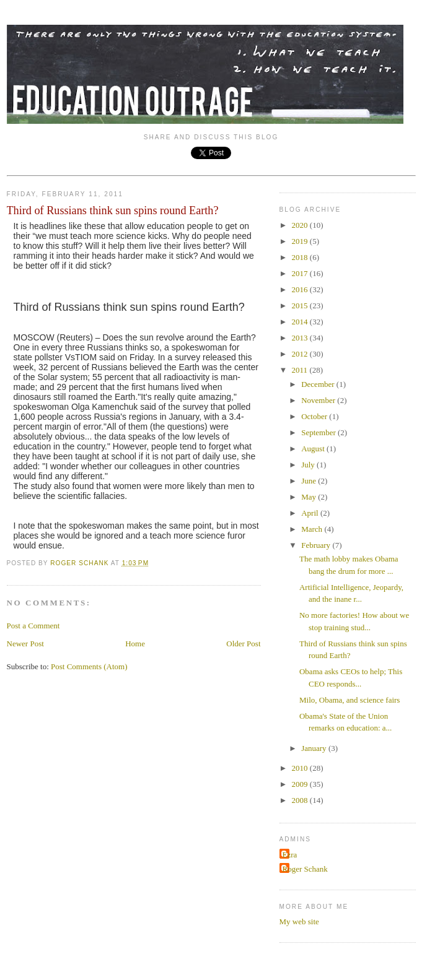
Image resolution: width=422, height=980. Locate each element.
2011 (301, 370)
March (313, 529)
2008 (301, 800)
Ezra (290, 855)
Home (135, 644)
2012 (301, 354)
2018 (301, 257)
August (314, 449)
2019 (301, 241)
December (319, 384)
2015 (301, 306)
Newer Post (25, 644)
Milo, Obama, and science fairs (349, 700)
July (309, 465)
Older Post (243, 644)
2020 (301, 225)
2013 (301, 338)
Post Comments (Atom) (89, 666)
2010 (301, 768)
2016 (301, 289)
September (319, 432)
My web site (299, 921)
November (319, 400)
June (310, 481)
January (315, 748)
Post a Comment (33, 626)
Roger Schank (305, 869)
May (310, 497)
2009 (301, 784)
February (317, 545)
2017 (301, 273)
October (315, 416)
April (311, 513)
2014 (301, 322)
